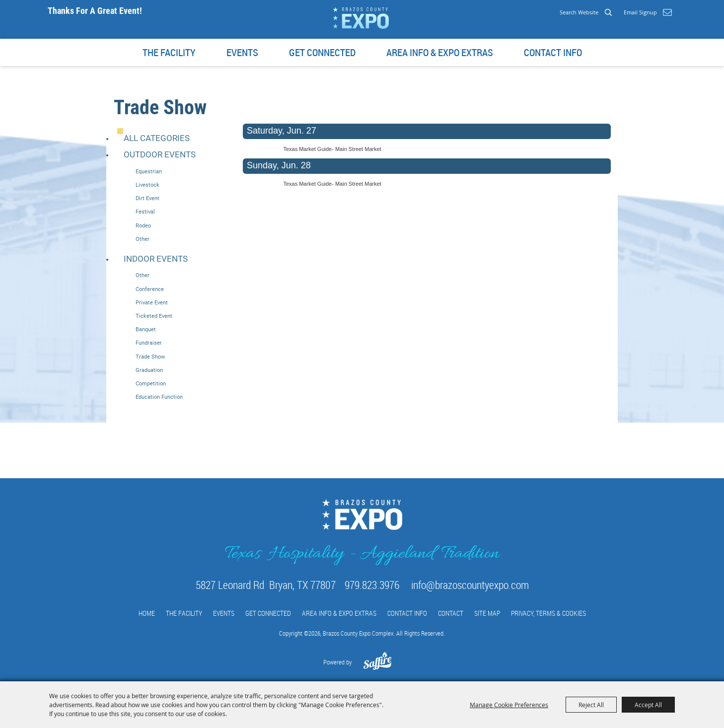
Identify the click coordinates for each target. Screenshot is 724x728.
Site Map (487, 613)
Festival (145, 212)
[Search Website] (557, 12)
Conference (150, 289)
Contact (451, 613)
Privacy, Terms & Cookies (548, 613)
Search (608, 12)
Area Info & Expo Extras (440, 52)
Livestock (147, 185)
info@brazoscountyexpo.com (470, 585)
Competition (151, 384)
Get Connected (322, 52)
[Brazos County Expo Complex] (361, 18)
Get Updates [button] (667, 12)
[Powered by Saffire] (378, 666)
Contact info (553, 52)
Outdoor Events (160, 154)
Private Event (152, 303)
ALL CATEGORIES (157, 138)
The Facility (169, 52)
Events (242, 52)
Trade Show (150, 357)
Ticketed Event (154, 316)
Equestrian (149, 172)
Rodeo (143, 226)
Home (147, 613)
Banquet (146, 329)
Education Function (159, 397)
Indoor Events (156, 259)
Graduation (149, 370)
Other (143, 239)
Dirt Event (147, 198)
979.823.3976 (372, 585)
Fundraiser (149, 343)
